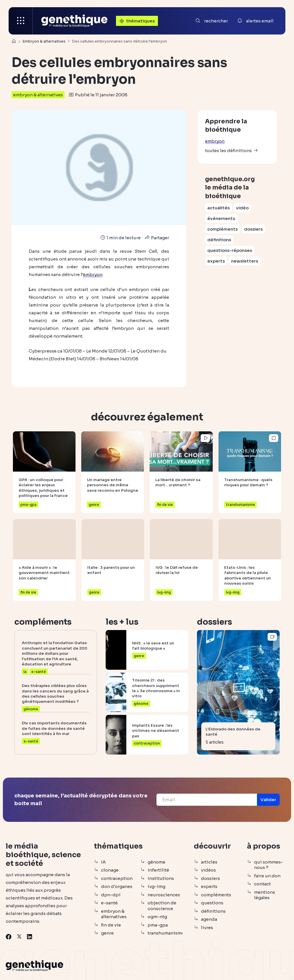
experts (216, 261)
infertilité (158, 870)
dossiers (253, 229)
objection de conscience (162, 906)
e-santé (109, 903)
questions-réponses (230, 250)
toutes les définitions (228, 151)
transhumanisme (165, 933)
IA (103, 862)
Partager (156, 238)
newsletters (245, 261)
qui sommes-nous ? (269, 865)
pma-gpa (158, 925)
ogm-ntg (157, 917)
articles (209, 862)
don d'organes (117, 886)
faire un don (267, 876)
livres (207, 928)
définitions (219, 240)
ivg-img (156, 886)
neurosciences (164, 895)
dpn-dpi (111, 895)
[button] (268, 800)
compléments (223, 229)
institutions (161, 878)
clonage (110, 870)
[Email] (207, 800)
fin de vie (111, 925)
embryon (215, 141)
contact (262, 884)
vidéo (242, 208)
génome (156, 862)
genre (107, 933)
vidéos (208, 870)
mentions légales (265, 895)
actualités (218, 208)
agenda (209, 919)
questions (212, 903)
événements (221, 218)
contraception (117, 878)
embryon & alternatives (38, 95)
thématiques (136, 21)
